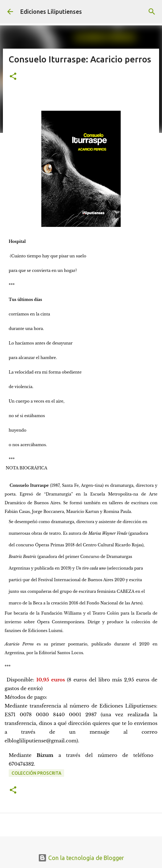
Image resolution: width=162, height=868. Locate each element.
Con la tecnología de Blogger (81, 858)
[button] (13, 77)
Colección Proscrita (36, 773)
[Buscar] (152, 12)
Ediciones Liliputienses (51, 12)
